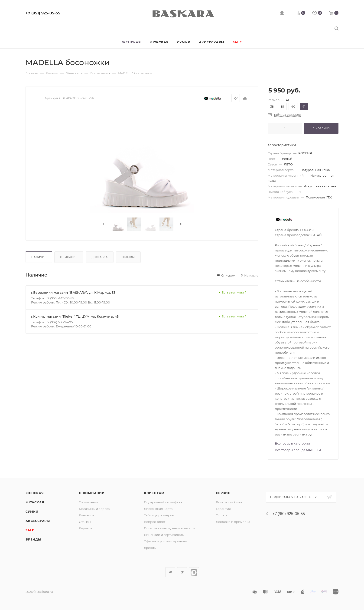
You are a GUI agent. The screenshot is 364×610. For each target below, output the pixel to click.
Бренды (33, 539)
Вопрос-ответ (155, 522)
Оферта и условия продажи (166, 541)
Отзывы (128, 257)
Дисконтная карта (158, 509)
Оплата (222, 515)
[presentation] (103, 224)
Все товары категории (292, 443)
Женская (35, 493)
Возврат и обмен (229, 502)
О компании (92, 493)
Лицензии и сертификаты (164, 535)
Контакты (86, 515)
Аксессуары (38, 521)
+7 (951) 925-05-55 (43, 13)
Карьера (86, 528)
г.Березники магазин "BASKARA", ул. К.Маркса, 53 (73, 293)
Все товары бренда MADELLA (298, 450)
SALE (30, 530)
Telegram (182, 572)
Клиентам (154, 493)
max (194, 572)
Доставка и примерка (233, 522)
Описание (69, 257)
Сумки (32, 511)
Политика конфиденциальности (169, 528)
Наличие (39, 257)
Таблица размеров (159, 515)
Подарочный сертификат (164, 502)
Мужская (35, 502)
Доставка (100, 257)
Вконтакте (170, 572)
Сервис (223, 493)
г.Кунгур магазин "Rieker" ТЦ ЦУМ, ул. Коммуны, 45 (75, 317)
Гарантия (223, 509)
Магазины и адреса (94, 509)
